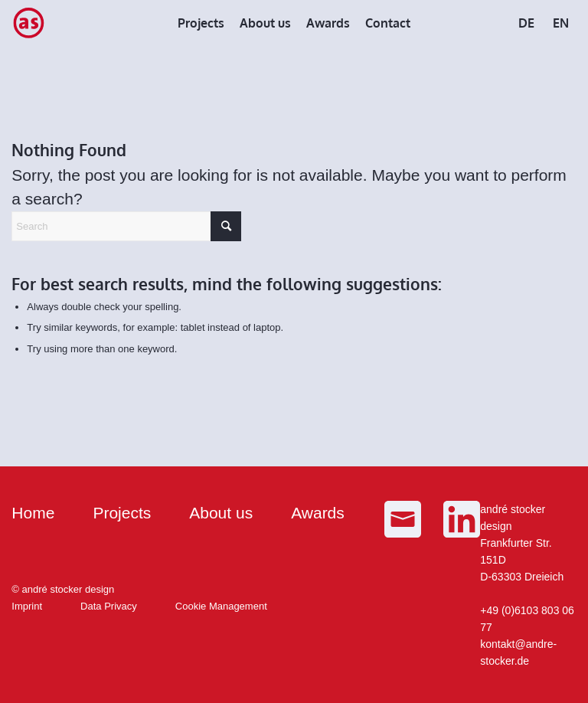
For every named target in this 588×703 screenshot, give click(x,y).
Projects (122, 513)
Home (33, 513)
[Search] (126, 226)
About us (221, 513)
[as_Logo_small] (28, 23)
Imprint (27, 606)
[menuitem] (201, 23)
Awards (318, 513)
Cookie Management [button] (221, 606)
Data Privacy (109, 606)
